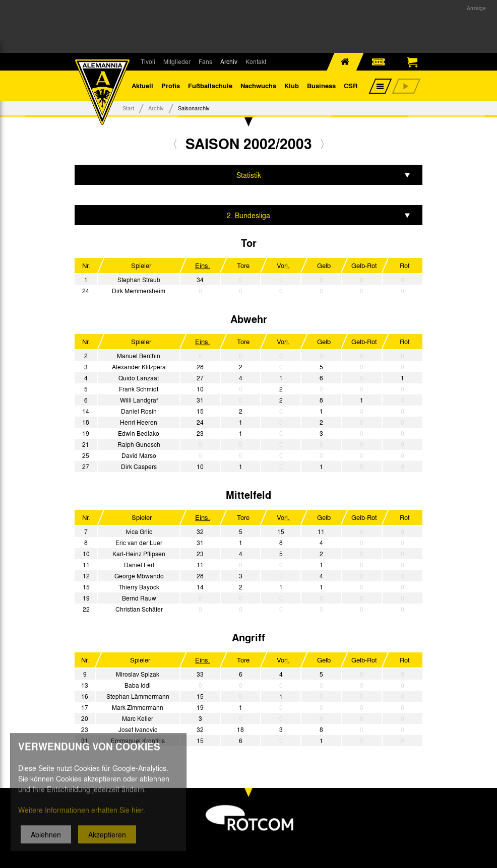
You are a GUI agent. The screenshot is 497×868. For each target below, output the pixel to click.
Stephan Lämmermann (138, 696)
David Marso (139, 455)
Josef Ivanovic (138, 729)
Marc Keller (138, 718)
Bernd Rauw (139, 598)
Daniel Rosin (139, 411)
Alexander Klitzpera (139, 367)
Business (321, 85)
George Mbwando (139, 576)
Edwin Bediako (139, 433)
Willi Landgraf (139, 400)
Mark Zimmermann (138, 707)
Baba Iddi (138, 685)
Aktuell (142, 85)
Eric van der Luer (139, 543)
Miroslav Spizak (138, 674)
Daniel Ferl (139, 565)
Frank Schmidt (139, 389)
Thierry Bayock (139, 587)
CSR (351, 85)
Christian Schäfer (139, 609)
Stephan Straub (139, 280)
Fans (205, 61)
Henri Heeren (139, 422)
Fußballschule (210, 85)
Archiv (229, 61)
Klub (292, 85)
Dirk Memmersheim (139, 291)
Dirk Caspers (139, 466)
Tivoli (148, 61)
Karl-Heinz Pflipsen (139, 554)
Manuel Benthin (139, 356)
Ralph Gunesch (139, 444)
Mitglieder (177, 61)
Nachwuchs (258, 85)
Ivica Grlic (139, 531)
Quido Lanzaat (139, 378)
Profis (171, 85)
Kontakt (256, 61)
